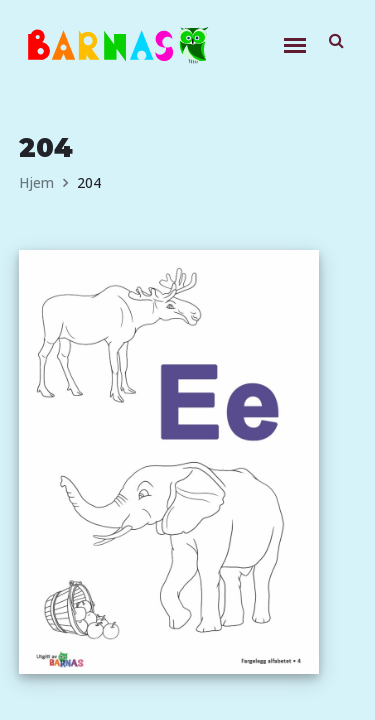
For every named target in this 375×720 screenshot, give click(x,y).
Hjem (36, 182)
